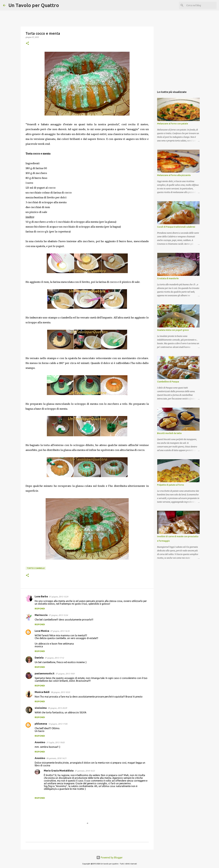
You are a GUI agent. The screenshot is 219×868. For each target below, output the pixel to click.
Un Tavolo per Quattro (34, 5)
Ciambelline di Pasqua (168, 382)
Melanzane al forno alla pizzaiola (174, 175)
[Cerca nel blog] (201, 5)
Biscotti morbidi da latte (169, 433)
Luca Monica (42, 631)
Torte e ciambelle (36, 568)
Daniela (39, 658)
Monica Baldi (42, 692)
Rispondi (40, 609)
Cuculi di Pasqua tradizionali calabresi (176, 227)
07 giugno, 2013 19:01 (65, 674)
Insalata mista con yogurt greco (173, 330)
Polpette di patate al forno (171, 485)
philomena (41, 724)
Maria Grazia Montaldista (59, 771)
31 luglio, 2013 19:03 (55, 742)
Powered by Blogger (109, 857)
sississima (41, 708)
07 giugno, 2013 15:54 (58, 615)
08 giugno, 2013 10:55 (60, 692)
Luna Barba (41, 596)
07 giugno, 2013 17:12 (54, 658)
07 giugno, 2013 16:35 (60, 631)
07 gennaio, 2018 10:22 (85, 771)
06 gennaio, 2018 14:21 (56, 758)
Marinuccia (41, 615)
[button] (27, 43)
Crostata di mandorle (168, 278)
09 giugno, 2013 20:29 (57, 708)
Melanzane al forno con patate (173, 124)
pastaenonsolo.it (45, 673)
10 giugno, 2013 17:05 (58, 724)
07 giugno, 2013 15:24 (59, 597)
